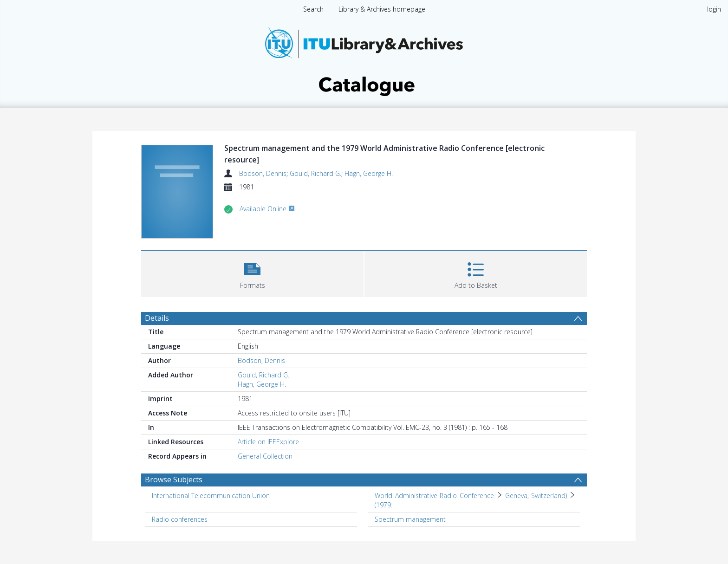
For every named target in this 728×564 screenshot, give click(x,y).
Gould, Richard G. (315, 173)
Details (157, 318)
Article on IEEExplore (268, 442)
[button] (252, 273)
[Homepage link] (364, 59)
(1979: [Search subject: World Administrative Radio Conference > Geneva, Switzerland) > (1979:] (383, 505)
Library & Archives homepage (382, 9)
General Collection (265, 456)
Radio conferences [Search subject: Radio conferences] (180, 519)
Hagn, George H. (369, 173)
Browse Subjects (174, 480)
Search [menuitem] (313, 9)
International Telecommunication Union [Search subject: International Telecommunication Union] (211, 496)
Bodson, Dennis (263, 173)
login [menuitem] (714, 9)
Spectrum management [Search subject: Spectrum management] (410, 519)
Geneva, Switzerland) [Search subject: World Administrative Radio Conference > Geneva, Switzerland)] (536, 496)
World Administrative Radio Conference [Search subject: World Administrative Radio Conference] (434, 496)
